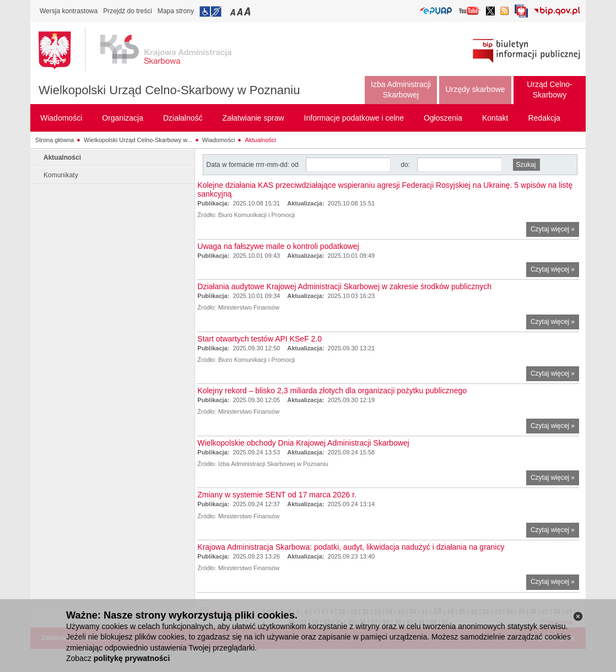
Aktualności (260, 140)
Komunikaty (61, 175)
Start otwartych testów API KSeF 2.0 (260, 339)
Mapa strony (176, 11)
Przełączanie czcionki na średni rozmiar (241, 11)
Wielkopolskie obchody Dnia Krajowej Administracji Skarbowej (303, 443)
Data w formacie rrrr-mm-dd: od (253, 165)
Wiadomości (219, 140)
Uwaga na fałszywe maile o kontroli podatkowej (278, 246)
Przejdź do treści (128, 11)
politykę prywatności (132, 658)
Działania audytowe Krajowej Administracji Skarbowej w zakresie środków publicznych (344, 286)
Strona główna (55, 140)
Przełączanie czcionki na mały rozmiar (234, 11)
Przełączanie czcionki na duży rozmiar (248, 11)
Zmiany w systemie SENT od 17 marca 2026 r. (277, 495)
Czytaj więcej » (555, 231)
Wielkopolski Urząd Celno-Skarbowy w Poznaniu (169, 90)
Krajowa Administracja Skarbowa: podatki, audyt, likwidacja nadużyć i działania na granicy (351, 547)
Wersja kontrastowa (69, 11)
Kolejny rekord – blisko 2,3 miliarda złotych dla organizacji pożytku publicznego (332, 391)
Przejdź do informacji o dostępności (210, 12)
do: (405, 165)
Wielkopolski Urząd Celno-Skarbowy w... (138, 140)
